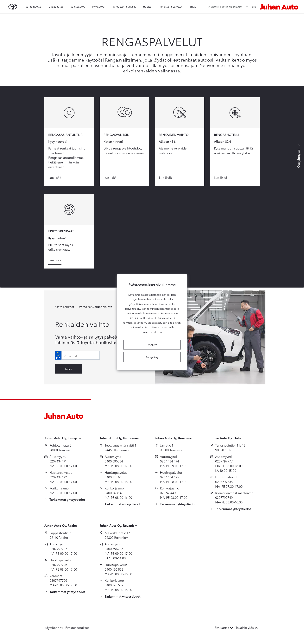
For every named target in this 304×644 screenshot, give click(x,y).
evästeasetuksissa (152, 332)
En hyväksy (152, 357)
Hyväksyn (152, 345)
